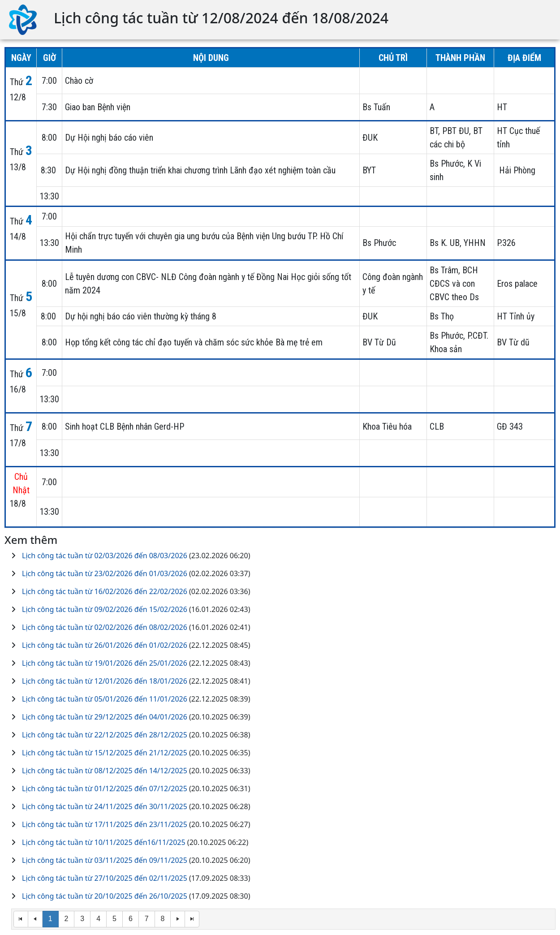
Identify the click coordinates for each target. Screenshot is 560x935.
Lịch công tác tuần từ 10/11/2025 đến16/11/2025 (104, 842)
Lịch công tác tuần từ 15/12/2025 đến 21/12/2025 (105, 753)
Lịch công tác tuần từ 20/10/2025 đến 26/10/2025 (105, 896)
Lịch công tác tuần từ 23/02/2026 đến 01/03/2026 (105, 573)
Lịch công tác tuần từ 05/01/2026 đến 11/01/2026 (105, 699)
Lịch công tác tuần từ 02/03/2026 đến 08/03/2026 (105, 556)
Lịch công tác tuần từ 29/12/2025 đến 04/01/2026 (105, 717)
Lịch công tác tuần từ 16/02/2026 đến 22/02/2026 (105, 591)
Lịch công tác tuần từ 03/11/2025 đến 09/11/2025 (105, 860)
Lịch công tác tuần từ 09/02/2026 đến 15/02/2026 (105, 609)
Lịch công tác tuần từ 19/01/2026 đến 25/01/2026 (105, 663)
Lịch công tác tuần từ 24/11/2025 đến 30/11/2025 (105, 806)
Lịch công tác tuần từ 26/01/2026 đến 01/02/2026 (105, 645)
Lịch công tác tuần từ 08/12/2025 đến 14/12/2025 (105, 771)
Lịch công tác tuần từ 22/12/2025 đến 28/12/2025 (105, 735)
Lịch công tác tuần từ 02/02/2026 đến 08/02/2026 (105, 627)
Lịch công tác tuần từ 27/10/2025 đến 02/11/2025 (105, 878)
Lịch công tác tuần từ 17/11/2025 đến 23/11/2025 (105, 824)
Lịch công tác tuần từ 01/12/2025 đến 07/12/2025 (105, 789)
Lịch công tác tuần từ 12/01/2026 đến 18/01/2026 (105, 681)
